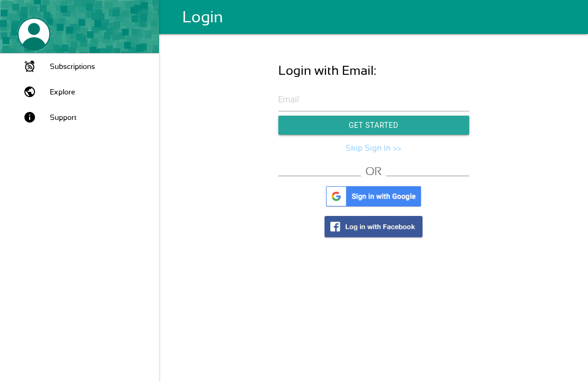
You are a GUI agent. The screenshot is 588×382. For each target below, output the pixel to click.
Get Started (374, 125)
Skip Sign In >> (374, 148)
